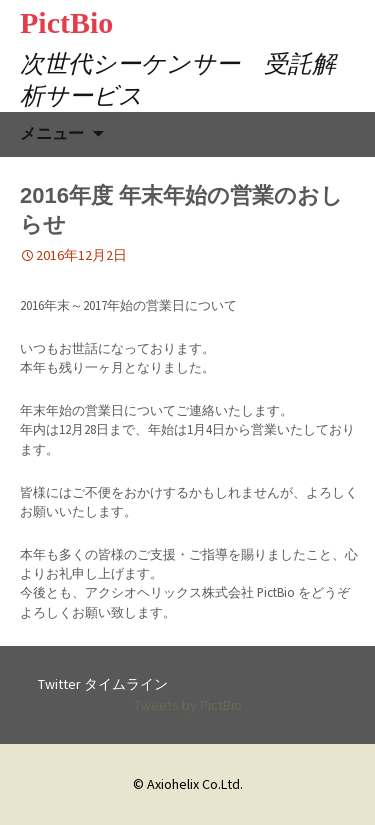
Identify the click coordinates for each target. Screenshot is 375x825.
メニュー (52, 133)
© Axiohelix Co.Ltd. (188, 784)
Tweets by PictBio (188, 705)
